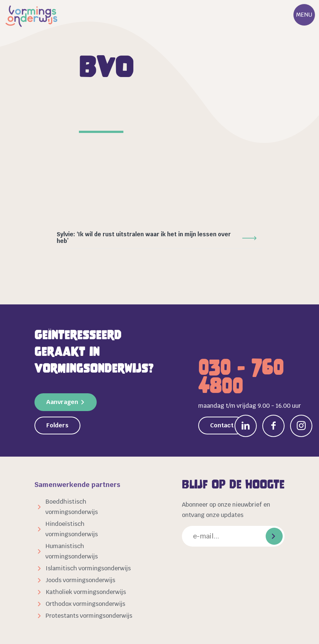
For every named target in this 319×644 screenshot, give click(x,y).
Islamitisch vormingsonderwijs (88, 568)
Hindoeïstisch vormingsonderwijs (72, 529)
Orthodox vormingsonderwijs (85, 604)
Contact (222, 425)
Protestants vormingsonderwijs (89, 616)
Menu (304, 15)
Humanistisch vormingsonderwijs (72, 551)
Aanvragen (62, 402)
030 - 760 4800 (241, 377)
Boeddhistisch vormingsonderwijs (72, 507)
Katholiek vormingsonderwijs (86, 592)
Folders (57, 425)
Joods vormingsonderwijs (80, 580)
